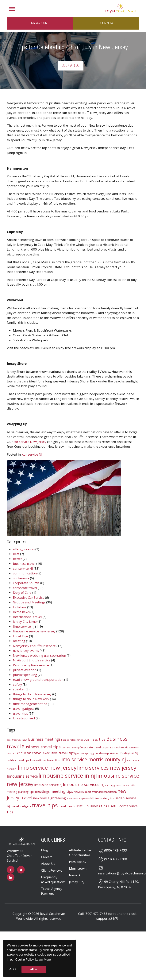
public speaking (25, 675)
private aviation (25, 670)
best (16, 554)
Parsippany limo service (31, 665)
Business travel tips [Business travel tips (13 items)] (41, 747)
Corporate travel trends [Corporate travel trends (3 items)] (115, 747)
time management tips (30, 704)
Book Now (106, 23)
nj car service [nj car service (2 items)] (73, 799)
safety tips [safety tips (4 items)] (108, 798)
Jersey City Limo (25, 622)
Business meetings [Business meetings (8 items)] (44, 739)
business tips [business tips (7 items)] (94, 739)
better (17, 559)
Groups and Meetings (29, 602)
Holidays (20, 607)
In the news (21, 612)
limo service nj (24, 626)
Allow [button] (34, 969)
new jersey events (26, 651)
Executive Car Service (29, 597)
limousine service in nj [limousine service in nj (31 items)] (67, 776)
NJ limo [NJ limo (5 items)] (95, 798)
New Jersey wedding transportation (39, 655)
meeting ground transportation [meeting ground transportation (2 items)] (121, 785)
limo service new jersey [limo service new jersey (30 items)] (47, 767)
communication (25, 573)
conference (21, 578)
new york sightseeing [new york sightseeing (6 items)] (49, 798)
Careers (47, 857)
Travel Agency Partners (52, 891)
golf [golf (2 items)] (77, 754)
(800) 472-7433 (116, 850)
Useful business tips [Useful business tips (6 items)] (91, 806)
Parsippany (78, 862)
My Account (40, 23)
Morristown (78, 868)
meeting (19, 641)
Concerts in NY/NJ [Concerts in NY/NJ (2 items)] (70, 748)
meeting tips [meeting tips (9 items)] (62, 791)
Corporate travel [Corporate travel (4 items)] (90, 747)
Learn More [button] (43, 960)
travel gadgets (24, 709)
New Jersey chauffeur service (34, 646)
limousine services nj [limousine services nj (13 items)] (84, 784)
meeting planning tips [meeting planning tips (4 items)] (21, 792)
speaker (19, 689)
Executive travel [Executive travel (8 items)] (28, 753)
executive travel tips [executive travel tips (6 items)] (59, 753)
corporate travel (25, 588)
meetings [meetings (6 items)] (42, 792)
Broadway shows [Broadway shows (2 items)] (19, 740)
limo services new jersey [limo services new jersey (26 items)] (107, 768)
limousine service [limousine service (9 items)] (22, 776)
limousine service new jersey (34, 631)
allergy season (24, 549)
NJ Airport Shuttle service (32, 660)
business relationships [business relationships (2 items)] (72, 740)
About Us (48, 864)
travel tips (20, 713)
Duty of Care (22, 593)
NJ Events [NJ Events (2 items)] (85, 799)
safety (17, 684)
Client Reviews (52, 870)
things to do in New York (31, 699)
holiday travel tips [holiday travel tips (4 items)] (18, 760)
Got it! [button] (13, 969)
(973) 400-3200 (116, 859)
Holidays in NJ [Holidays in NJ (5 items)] (128, 753)
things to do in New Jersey (32, 694)
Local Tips (21, 636)
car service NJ (32, 454)
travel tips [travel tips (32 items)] (45, 805)
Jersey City (77, 882)
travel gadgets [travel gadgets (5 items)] (21, 806)
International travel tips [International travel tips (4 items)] (45, 760)
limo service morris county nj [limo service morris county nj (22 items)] (93, 759)
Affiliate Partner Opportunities (81, 853)
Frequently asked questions (53, 879)
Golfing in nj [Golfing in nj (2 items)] (86, 754)
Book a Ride (71, 66)
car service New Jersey (30, 442)
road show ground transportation (38, 680)
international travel (27, 617)
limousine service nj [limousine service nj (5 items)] (48, 785)
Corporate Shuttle (26, 583)
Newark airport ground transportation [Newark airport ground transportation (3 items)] (95, 792)
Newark (75, 875)
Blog (44, 850)
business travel (24, 564)
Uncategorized (24, 718)
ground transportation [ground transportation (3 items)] (105, 753)
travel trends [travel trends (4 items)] (67, 806)
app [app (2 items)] (9, 740)
